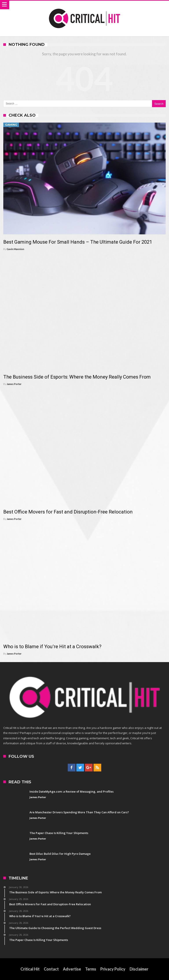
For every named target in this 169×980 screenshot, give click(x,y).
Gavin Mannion (15, 249)
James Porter (14, 384)
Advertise (72, 969)
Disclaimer (139, 969)
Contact (51, 969)
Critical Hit (30, 969)
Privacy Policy (113, 969)
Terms (91, 969)
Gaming (11, 125)
